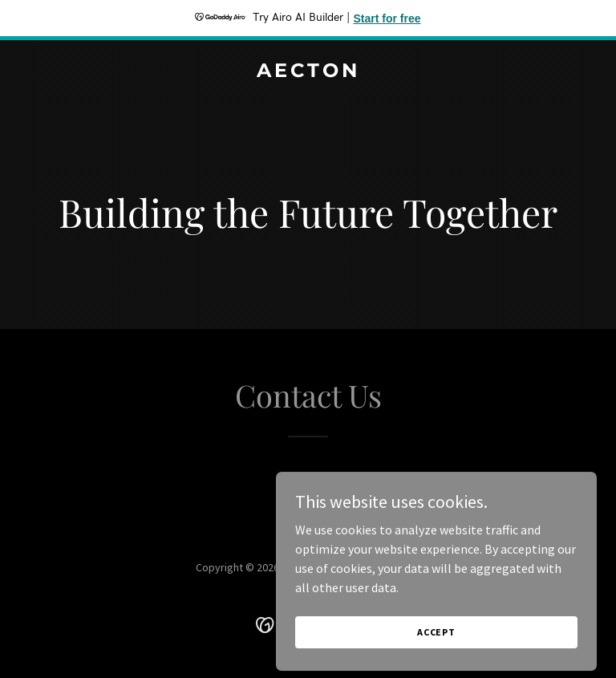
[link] (308, 72)
